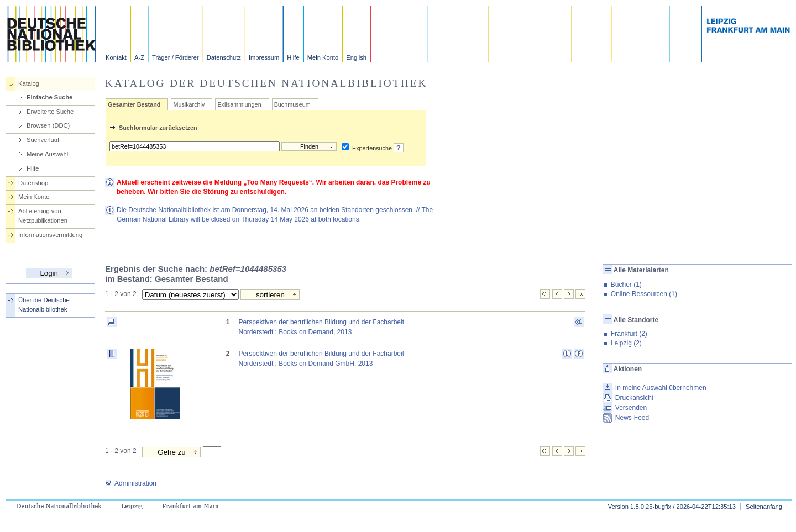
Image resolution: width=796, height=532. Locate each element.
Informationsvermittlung (50, 235)
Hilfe (293, 57)
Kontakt (116, 57)
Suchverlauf (43, 140)
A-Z (139, 57)
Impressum (264, 57)
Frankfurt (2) (629, 334)
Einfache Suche (49, 97)
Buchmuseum (292, 104)
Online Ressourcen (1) (644, 294)
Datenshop (33, 183)
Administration (131, 483)
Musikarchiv (189, 104)
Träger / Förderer (176, 57)
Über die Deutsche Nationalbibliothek (44, 305)
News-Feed (632, 418)
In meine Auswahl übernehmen (661, 388)
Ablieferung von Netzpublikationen (43, 216)
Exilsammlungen (239, 104)
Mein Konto (323, 57)
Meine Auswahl (47, 154)
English (356, 57)
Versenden (631, 408)
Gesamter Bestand (134, 104)
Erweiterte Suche (50, 112)
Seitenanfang (764, 507)
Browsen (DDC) (48, 125)
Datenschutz (224, 57)
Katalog (29, 83)
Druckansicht (634, 398)
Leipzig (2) (626, 343)
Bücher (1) (626, 285)
